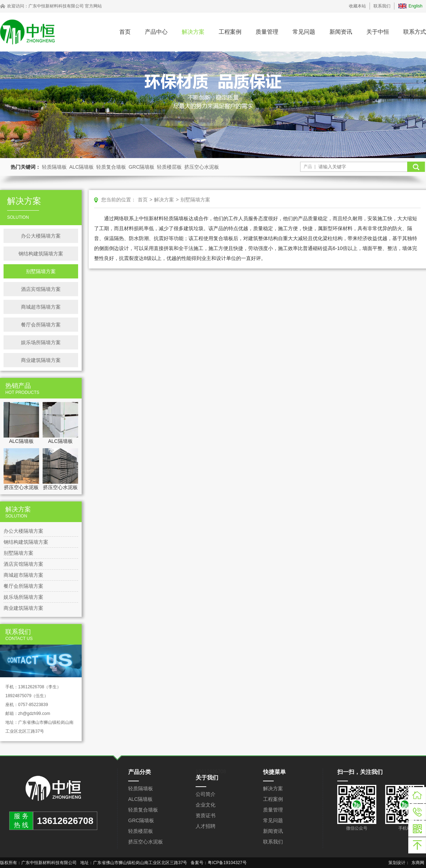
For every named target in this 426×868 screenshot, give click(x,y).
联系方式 (415, 32)
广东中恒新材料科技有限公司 (56, 6)
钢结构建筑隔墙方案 (41, 254)
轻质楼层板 (169, 167)
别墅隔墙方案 (41, 271)
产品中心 (156, 32)
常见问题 (304, 32)
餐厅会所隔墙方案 (41, 325)
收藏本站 (357, 6)
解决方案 (193, 32)
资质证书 (206, 815)
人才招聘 (206, 826)
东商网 (418, 863)
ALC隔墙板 (81, 167)
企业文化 (206, 805)
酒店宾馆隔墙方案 (41, 289)
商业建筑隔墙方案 (41, 360)
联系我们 (382, 6)
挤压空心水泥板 (202, 167)
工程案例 (230, 32)
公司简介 (206, 794)
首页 (125, 32)
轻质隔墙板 (54, 167)
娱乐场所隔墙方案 (41, 342)
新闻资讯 (341, 32)
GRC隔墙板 (141, 167)
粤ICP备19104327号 (227, 863)
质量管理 (267, 32)
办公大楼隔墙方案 (41, 236)
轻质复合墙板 (111, 167)
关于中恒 (378, 32)
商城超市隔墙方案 (41, 307)
